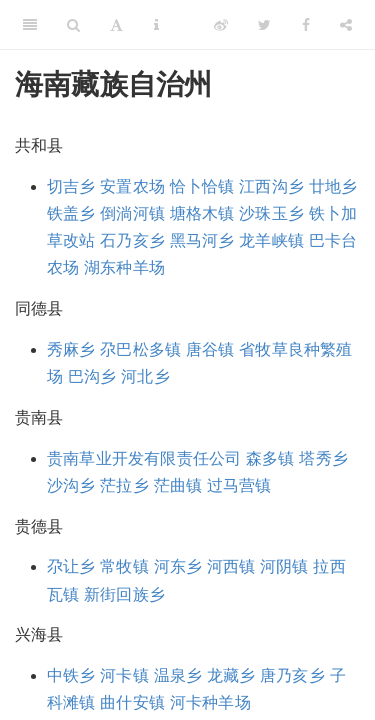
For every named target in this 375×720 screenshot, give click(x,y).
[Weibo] (221, 25)
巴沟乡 (92, 376)
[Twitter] (264, 25)
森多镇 (270, 458)
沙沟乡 (71, 485)
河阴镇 (284, 566)
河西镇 (231, 566)
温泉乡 (178, 675)
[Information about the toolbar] (156, 25)
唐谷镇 (210, 349)
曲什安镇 (132, 702)
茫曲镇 (178, 485)
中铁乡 (71, 675)
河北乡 (145, 376)
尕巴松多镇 (140, 349)
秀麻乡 (71, 349)
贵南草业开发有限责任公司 (144, 458)
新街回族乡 (124, 594)
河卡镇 (124, 675)
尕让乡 (71, 566)
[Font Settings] (116, 25)
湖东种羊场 (124, 267)
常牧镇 (124, 566)
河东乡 (178, 566)
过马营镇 (239, 485)
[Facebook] (306, 25)
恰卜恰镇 (202, 186)
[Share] (346, 25)
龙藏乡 (231, 675)
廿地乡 (333, 186)
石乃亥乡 (132, 240)
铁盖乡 (71, 213)
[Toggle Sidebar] (30, 25)
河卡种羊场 (210, 702)
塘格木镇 (202, 213)
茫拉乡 (124, 485)
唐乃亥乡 (292, 675)
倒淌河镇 (132, 213)
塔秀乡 (323, 458)
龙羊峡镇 (271, 240)
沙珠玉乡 (271, 213)
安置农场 (132, 186)
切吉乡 (71, 186)
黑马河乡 (202, 240)
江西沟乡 (271, 186)
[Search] (73, 25)
